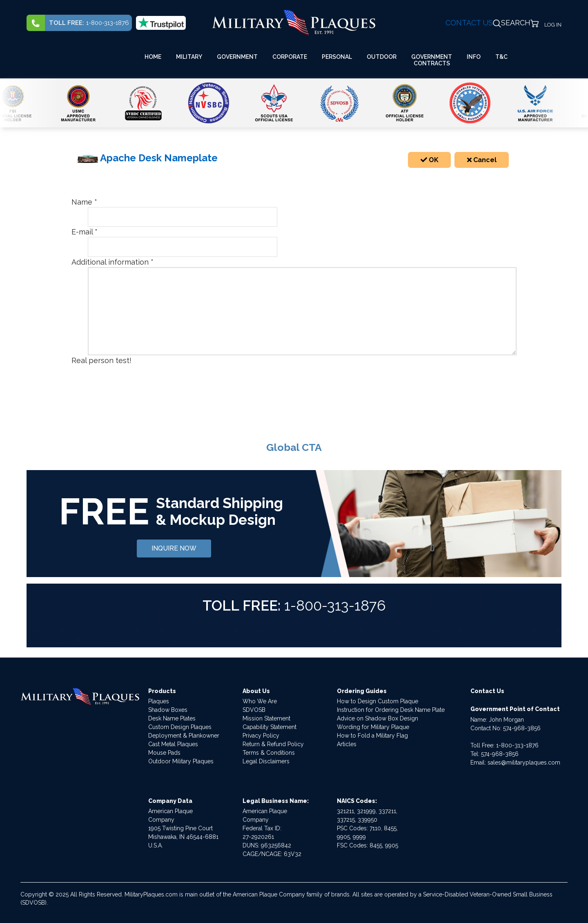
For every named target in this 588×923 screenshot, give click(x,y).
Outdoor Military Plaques (181, 761)
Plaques (159, 701)
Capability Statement (269, 727)
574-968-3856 (522, 728)
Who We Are (260, 701)
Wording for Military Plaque (373, 727)
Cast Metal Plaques (173, 744)
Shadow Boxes (168, 710)
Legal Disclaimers (266, 761)
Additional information (112, 262)
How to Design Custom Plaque (378, 701)
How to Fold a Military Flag (372, 736)
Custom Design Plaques (180, 727)
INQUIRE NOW (174, 548)
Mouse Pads (164, 753)
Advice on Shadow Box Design (378, 718)
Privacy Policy (261, 736)
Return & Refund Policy (273, 744)
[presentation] (150, 381)
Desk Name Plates (172, 718)
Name (84, 202)
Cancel (482, 160)
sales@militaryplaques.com (524, 762)
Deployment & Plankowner (184, 736)
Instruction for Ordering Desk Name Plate (391, 710)
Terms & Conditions (269, 753)
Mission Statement (266, 718)
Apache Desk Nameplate (148, 158)
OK (430, 160)
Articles (347, 744)
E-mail (85, 232)
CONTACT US (469, 23)
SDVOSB (254, 710)
